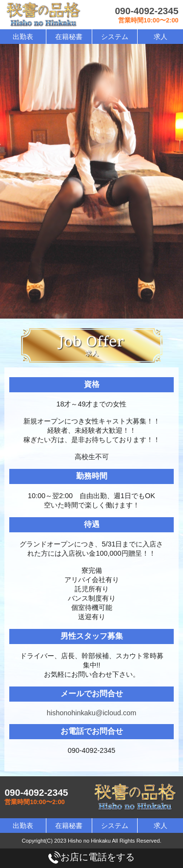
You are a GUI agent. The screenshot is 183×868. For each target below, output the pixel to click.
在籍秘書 (69, 37)
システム (115, 37)
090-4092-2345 (146, 11)
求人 (161, 37)
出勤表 (23, 37)
